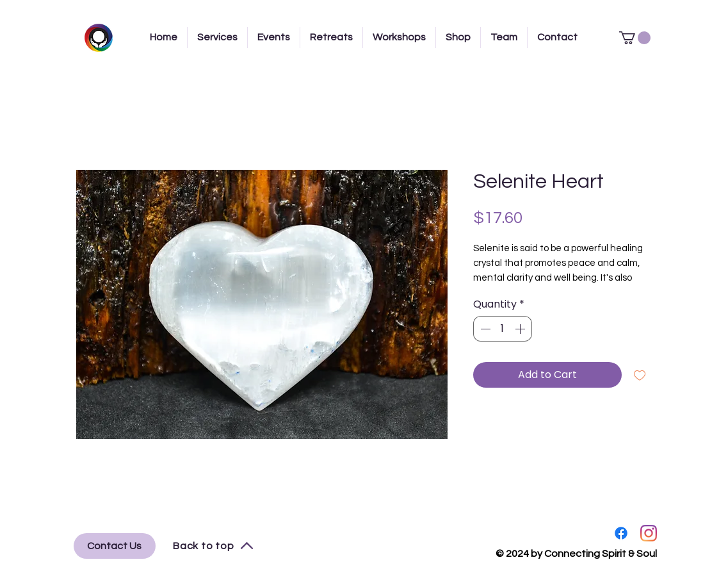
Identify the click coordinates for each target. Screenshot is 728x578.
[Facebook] (621, 533)
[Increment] (521, 329)
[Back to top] (214, 546)
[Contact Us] (115, 546)
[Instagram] (649, 533)
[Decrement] (484, 329)
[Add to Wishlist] (640, 375)
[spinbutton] (503, 329)
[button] (635, 38)
